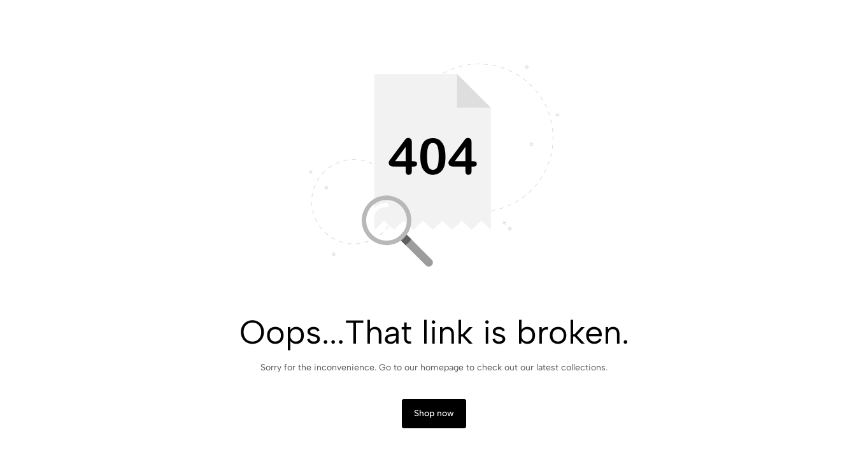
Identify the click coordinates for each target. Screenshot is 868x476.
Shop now (434, 413)
